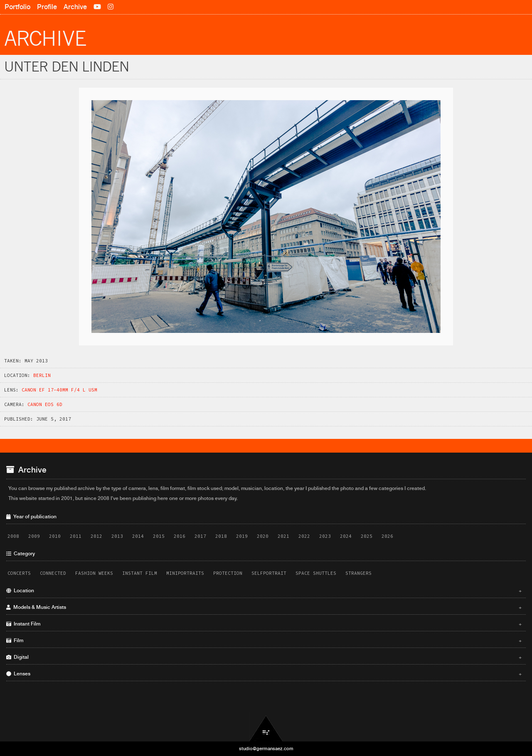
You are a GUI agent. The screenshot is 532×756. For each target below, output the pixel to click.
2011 (76, 536)
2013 (117, 536)
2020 (263, 536)
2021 (283, 536)
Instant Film (140, 573)
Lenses (264, 674)
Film (264, 640)
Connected (53, 573)
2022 (304, 536)
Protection (228, 573)
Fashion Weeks (94, 573)
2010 (55, 536)
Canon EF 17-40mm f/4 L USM (59, 390)
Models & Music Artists (264, 607)
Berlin (42, 375)
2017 (200, 536)
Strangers (358, 573)
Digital (264, 657)
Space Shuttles (316, 573)
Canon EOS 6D (45, 404)
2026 (387, 536)
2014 (138, 536)
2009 (34, 536)
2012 (96, 536)
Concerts (19, 573)
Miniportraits (185, 573)
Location (264, 591)
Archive (75, 7)
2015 (159, 536)
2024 (346, 536)
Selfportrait (269, 573)
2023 (325, 536)
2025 (367, 536)
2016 (180, 536)
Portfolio (17, 7)
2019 (242, 536)
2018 (221, 536)
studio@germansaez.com (266, 749)
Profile (47, 7)
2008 (13, 536)
